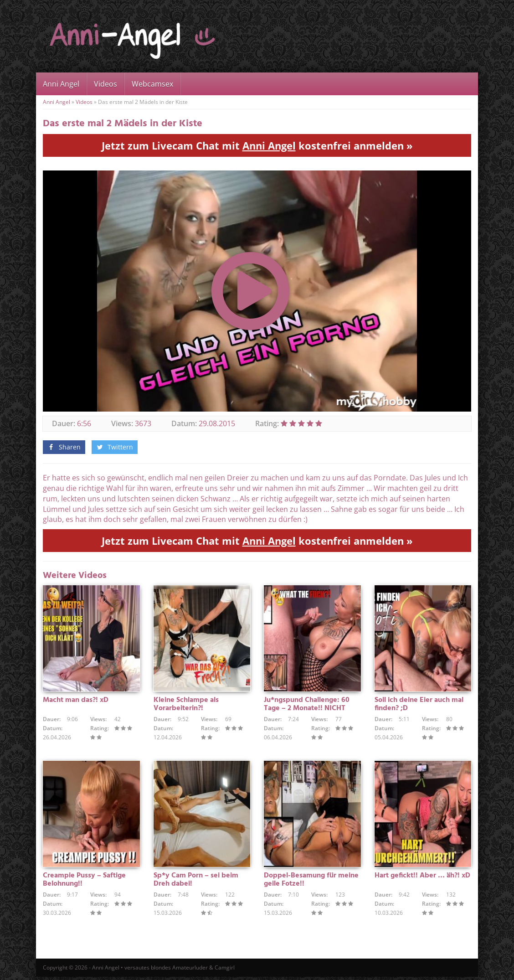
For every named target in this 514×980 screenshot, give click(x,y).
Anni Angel (61, 84)
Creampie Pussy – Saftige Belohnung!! (84, 882)
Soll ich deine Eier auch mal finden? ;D (419, 706)
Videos (105, 84)
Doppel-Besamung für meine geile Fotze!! (311, 882)
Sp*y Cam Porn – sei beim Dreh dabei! (196, 882)
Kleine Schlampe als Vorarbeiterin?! (186, 706)
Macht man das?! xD (76, 701)
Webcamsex (152, 84)
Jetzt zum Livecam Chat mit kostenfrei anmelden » (257, 145)
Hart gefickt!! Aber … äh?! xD (422, 878)
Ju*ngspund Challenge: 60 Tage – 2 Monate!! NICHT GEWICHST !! (307, 710)
